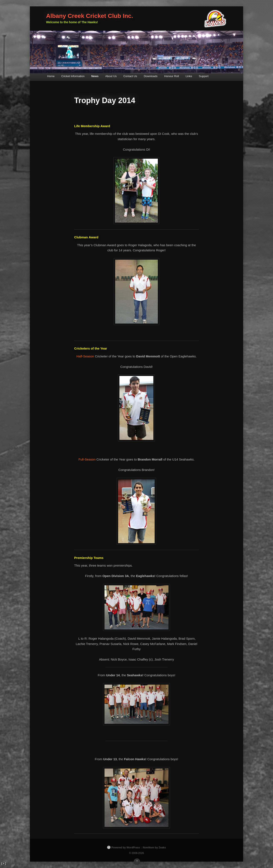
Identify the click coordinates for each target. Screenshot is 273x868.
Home (51, 76)
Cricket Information (73, 76)
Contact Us (130, 76)
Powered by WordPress (126, 848)
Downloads (151, 76)
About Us (111, 76)
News (95, 76)
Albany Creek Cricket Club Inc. (90, 16)
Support (204, 76)
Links (189, 76)
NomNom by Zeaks (154, 848)
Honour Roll (172, 76)
